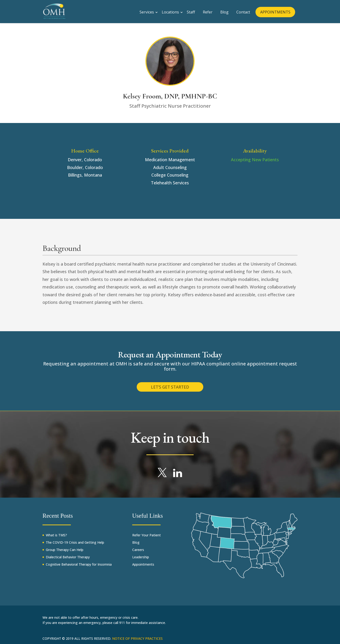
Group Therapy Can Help (65, 552)
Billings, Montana (85, 175)
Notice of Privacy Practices (137, 641)
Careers (138, 552)
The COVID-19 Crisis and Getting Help (75, 545)
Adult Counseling (170, 167)
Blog (224, 11)
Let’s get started (170, 388)
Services (147, 11)
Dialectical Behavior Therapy (68, 560)
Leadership (141, 560)
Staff (191, 11)
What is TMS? (56, 538)
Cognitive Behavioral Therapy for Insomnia (79, 567)
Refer (208, 11)
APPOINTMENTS (275, 11)
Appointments (143, 567)
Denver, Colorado (85, 160)
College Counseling (170, 175)
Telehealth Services (170, 183)
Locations (170, 11)
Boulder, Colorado (85, 167)
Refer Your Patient (147, 538)
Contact (243, 11)
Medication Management (170, 160)
